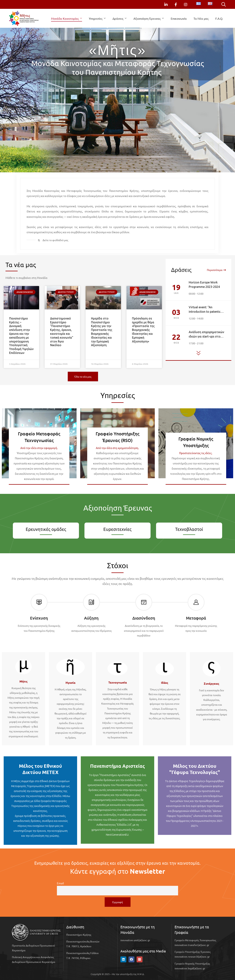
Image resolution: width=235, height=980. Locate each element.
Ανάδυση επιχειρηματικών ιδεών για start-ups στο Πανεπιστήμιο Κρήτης (206, 337)
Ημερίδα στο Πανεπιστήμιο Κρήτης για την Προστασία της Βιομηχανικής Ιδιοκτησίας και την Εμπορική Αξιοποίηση (102, 332)
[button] (83, 377)
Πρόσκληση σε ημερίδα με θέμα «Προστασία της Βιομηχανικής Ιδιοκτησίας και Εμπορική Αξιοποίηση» (143, 330)
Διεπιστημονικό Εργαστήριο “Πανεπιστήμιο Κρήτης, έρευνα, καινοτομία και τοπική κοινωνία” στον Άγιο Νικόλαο (62, 332)
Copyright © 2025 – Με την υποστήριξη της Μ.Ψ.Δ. (117, 974)
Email (60, 883)
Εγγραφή (118, 902)
